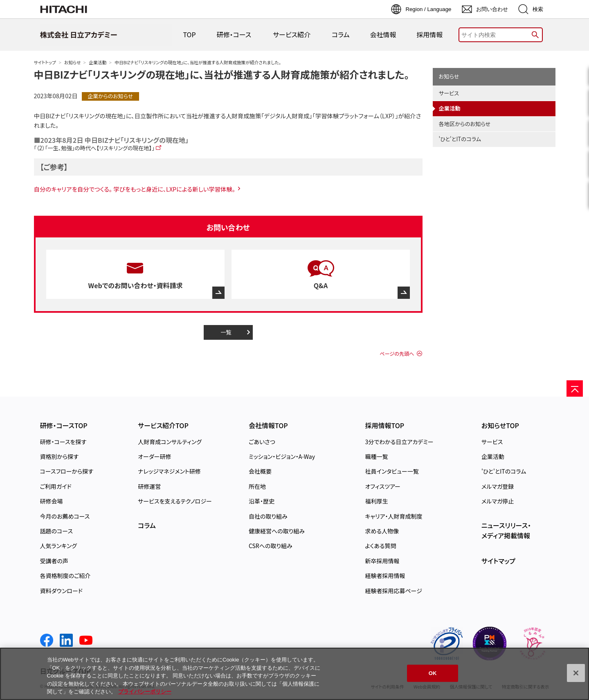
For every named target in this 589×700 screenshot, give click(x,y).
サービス (449, 93)
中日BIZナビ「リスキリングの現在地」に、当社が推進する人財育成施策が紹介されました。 (222, 74)
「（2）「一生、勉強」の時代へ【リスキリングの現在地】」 (94, 148)
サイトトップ (45, 62)
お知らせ (72, 62)
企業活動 (98, 62)
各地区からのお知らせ (465, 124)
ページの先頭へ (397, 354)
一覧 (226, 332)
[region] (294, 674)
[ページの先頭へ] (575, 388)
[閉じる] (576, 673)
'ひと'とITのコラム (460, 139)
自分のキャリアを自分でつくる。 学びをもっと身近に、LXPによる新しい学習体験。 (135, 189)
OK (433, 673)
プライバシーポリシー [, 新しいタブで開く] (145, 692)
